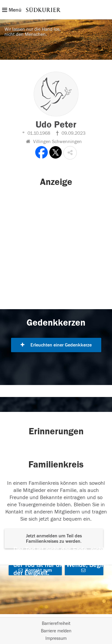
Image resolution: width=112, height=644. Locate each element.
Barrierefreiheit (56, 624)
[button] (70, 153)
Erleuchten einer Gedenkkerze (56, 345)
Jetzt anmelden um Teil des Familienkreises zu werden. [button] (54, 539)
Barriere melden (56, 631)
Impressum (56, 638)
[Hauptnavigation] (56, 10)
